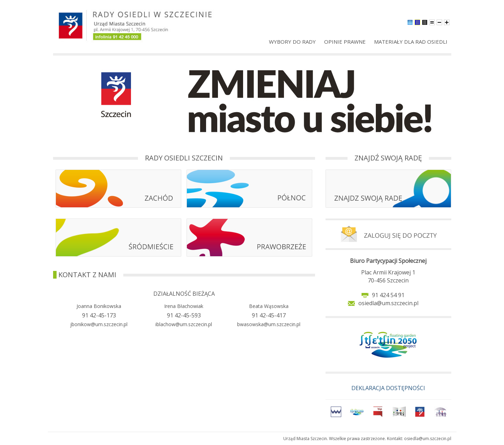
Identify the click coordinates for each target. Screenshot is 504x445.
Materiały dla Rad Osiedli (411, 42)
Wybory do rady (292, 42)
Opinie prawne (345, 42)
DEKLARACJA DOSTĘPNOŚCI (388, 388)
